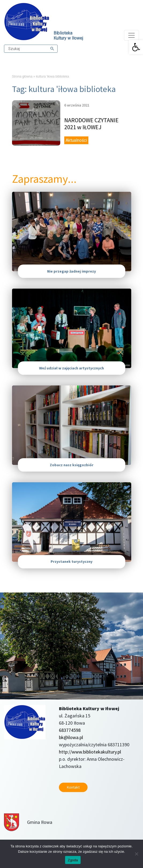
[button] (136, 47)
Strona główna (22, 77)
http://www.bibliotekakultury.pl (90, 752)
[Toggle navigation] (131, 35)
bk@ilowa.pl (71, 737)
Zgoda (73, 860)
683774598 (70, 730)
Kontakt (73, 787)
